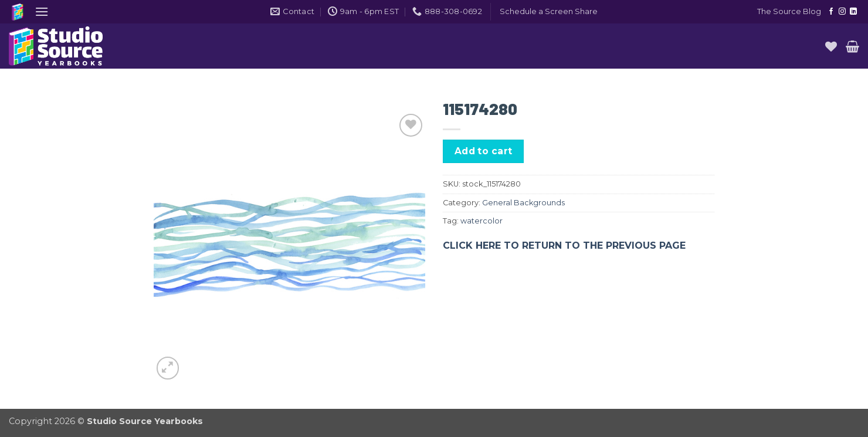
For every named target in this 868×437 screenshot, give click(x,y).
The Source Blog (789, 11)
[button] (42, 11)
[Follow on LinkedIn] (853, 12)
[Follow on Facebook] (831, 12)
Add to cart (484, 151)
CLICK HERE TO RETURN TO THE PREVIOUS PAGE (564, 245)
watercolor (482, 221)
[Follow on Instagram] (842, 12)
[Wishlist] (831, 46)
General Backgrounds (523, 203)
